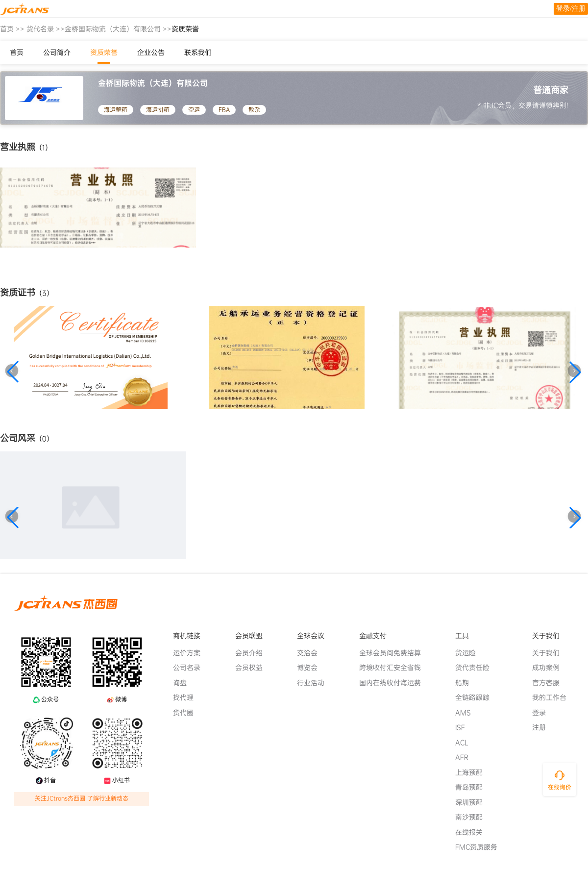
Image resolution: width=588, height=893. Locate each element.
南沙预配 (473, 817)
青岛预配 (473, 787)
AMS (467, 713)
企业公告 (151, 52)
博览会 (311, 668)
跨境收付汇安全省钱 (394, 668)
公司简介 (57, 52)
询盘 (184, 683)
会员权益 (253, 668)
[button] (13, 372)
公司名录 (191, 668)
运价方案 (191, 653)
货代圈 (187, 713)
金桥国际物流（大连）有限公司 (113, 29)
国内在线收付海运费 (394, 683)
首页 (7, 29)
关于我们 (550, 653)
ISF (464, 727)
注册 (543, 727)
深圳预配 (473, 802)
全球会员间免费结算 (394, 653)
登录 (543, 713)
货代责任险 (476, 668)
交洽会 (311, 653)
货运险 (469, 653)
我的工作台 (553, 697)
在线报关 (473, 832)
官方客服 (550, 683)
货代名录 (40, 29)
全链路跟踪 (476, 697)
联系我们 (198, 52)
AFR (466, 757)
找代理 (187, 697)
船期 (466, 683)
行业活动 (315, 683)
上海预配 (473, 772)
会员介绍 (253, 653)
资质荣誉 (104, 52)
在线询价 (560, 787)
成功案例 (550, 668)
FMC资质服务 (480, 847)
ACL (466, 743)
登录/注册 (571, 9)
